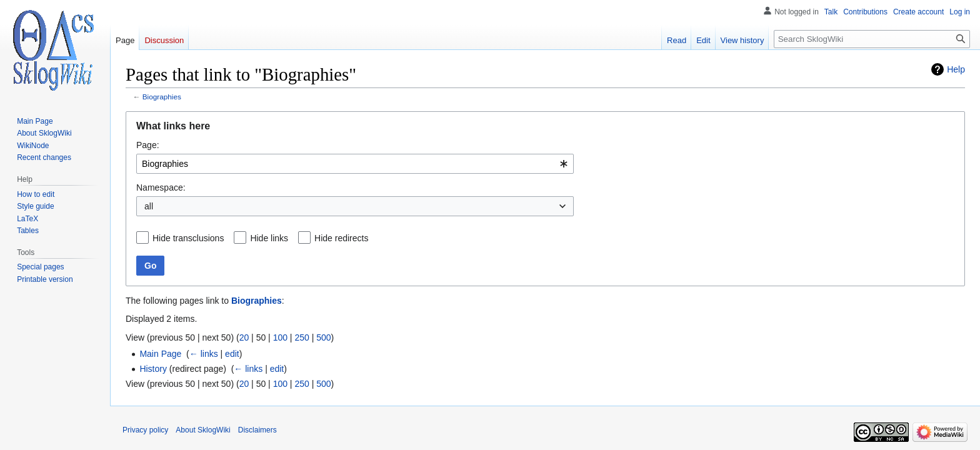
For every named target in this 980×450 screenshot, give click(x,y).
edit (232, 354)
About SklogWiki (203, 430)
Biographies (162, 97)
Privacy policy (145, 430)
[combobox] (355, 164)
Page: (148, 145)
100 (280, 337)
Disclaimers (257, 430)
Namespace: (161, 187)
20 (244, 337)
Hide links (269, 238)
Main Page (160, 354)
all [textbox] (149, 206)
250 (302, 337)
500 (323, 337)
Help (956, 69)
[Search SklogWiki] (872, 39)
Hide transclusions (188, 238)
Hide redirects (341, 238)
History (153, 369)
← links (204, 354)
